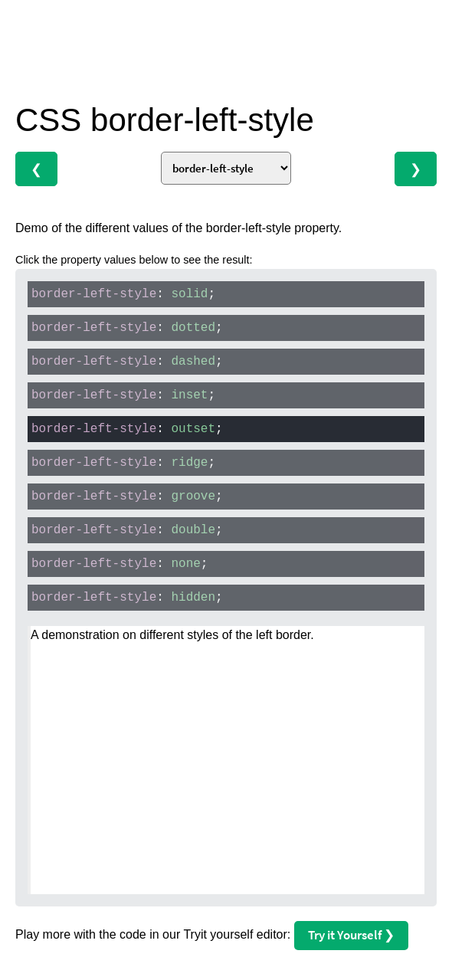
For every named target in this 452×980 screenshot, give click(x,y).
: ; (123, 294)
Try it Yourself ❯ (351, 935)
